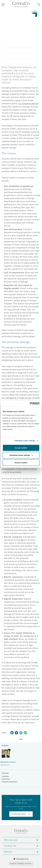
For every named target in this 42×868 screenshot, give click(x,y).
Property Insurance (10, 782)
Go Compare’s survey (28, 104)
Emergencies (22, 859)
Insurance (6, 779)
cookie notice (22, 424)
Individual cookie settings (25, 441)
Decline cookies (21, 462)
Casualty (5, 776)
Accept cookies (21, 448)
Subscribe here (19, 814)
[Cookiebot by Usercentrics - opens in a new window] (30, 404)
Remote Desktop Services (21, 863)
